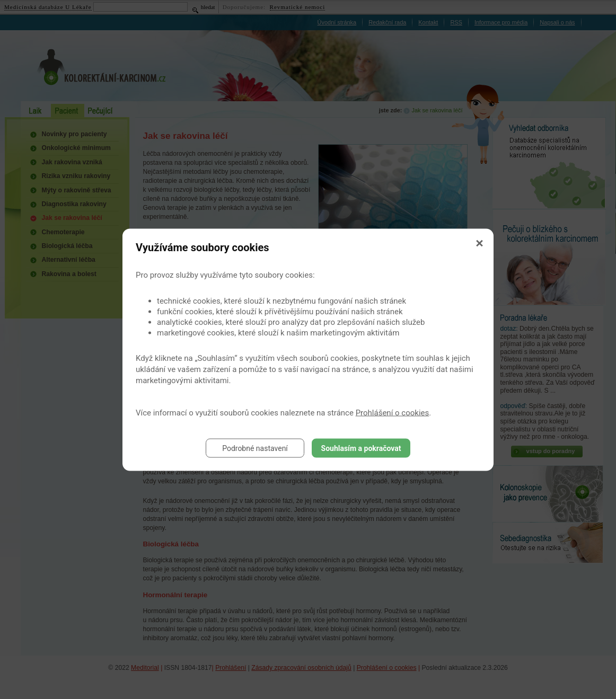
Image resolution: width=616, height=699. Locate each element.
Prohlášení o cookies (393, 412)
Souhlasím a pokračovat (361, 448)
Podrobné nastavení (255, 448)
